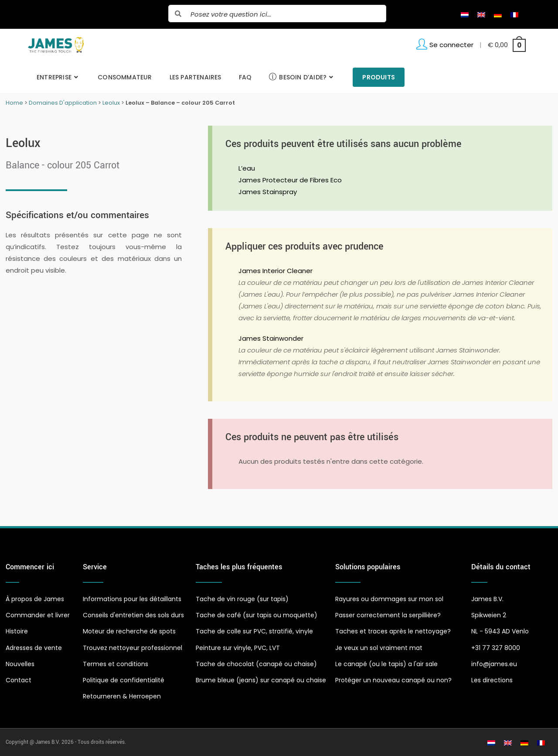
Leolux (111, 103)
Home (14, 103)
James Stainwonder (271, 338)
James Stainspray (268, 192)
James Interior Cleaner (276, 271)
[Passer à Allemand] (498, 14)
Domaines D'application (63, 103)
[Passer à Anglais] (481, 14)
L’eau (247, 168)
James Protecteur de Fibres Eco (290, 180)
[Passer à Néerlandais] (465, 14)
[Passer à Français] (514, 14)
